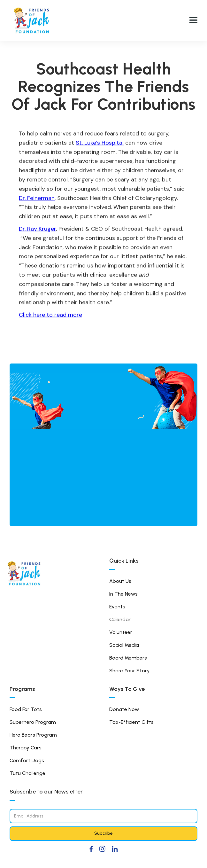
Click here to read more (50, 315)
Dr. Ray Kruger (37, 229)
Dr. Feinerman (37, 198)
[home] (32, 20)
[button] (194, 20)
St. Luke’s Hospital (100, 143)
